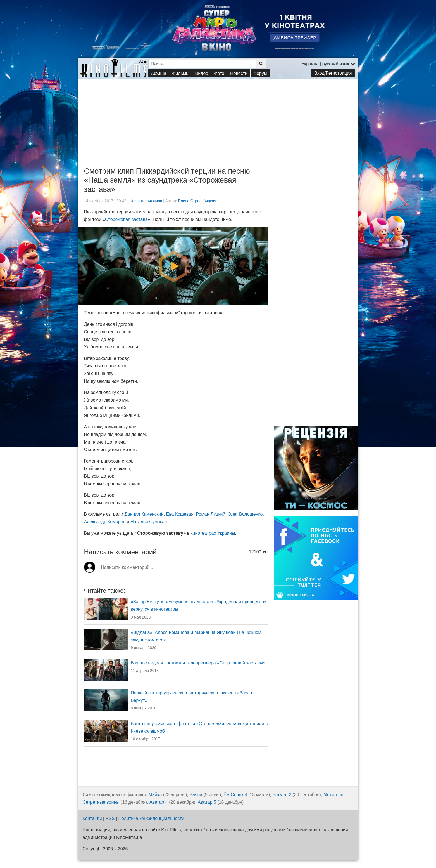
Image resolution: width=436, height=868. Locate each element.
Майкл (155, 795)
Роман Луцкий (211, 514)
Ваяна (196, 795)
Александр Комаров (105, 522)
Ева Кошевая (180, 514)
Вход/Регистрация (333, 73)
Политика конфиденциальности (151, 818)
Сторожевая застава (126, 219)
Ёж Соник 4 (235, 795)
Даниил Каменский (144, 514)
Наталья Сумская (149, 522)
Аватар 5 (207, 802)
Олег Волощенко (245, 514)
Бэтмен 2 (282, 795)
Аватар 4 (159, 802)
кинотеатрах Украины (213, 533)
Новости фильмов (146, 201)
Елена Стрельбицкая (197, 201)
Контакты (92, 818)
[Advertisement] (218, 118)
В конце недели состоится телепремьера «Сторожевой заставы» (198, 663)
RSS (110, 818)
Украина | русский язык (328, 64)
